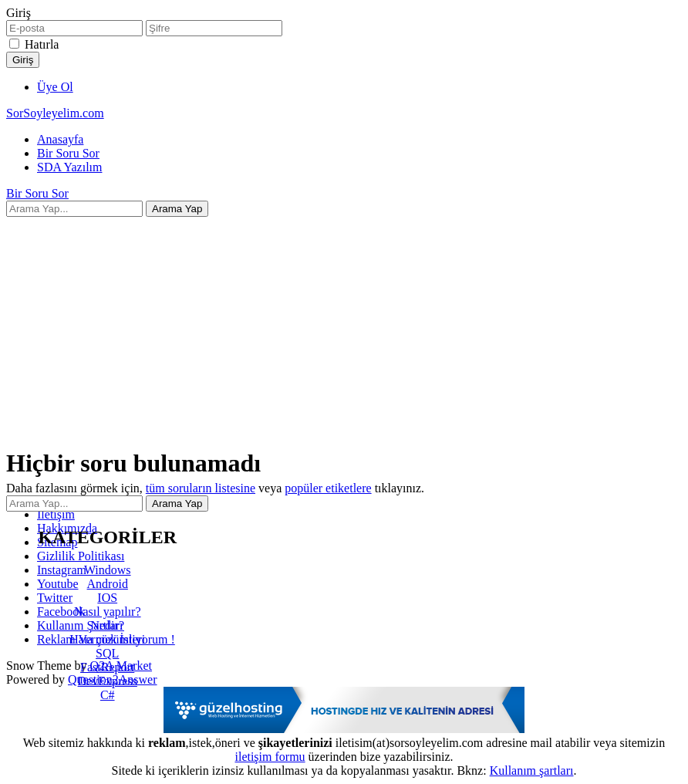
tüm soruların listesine (201, 488)
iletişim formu (270, 757)
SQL (107, 653)
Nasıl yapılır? (108, 612)
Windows (108, 570)
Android (108, 584)
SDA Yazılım (69, 167)
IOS (107, 598)
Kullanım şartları (532, 770)
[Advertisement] (344, 325)
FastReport (107, 667)
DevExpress (108, 681)
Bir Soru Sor (68, 153)
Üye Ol (55, 87)
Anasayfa (60, 139)
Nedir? (107, 625)
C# (108, 695)
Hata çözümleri (107, 639)
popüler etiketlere (328, 488)
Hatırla (42, 44)
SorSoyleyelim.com (55, 113)
